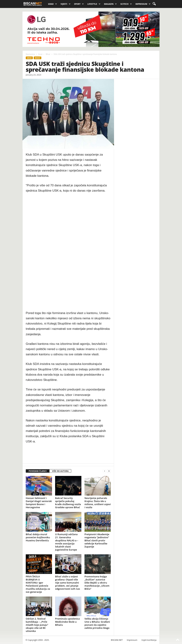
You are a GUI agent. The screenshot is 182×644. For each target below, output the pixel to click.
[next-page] (109, 471)
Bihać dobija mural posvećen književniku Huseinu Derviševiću (38, 537)
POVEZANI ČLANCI (38, 471)
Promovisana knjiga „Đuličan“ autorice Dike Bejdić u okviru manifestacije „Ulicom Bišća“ (97, 583)
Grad (52, 4)
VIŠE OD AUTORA (60, 471)
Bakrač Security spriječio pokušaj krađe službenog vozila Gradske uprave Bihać (68, 503)
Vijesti (66, 4)
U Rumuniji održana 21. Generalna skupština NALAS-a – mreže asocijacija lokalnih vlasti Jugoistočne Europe (67, 542)
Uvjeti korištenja (149, 640)
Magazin (110, 4)
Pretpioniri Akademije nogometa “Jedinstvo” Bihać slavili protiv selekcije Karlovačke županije (97, 540)
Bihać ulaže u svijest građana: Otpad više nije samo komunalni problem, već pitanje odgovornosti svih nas (68, 583)
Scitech (126, 4)
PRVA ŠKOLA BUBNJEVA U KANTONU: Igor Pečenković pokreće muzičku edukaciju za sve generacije (38, 584)
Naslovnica (30, 54)
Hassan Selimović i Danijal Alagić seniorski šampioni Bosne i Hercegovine (39, 503)
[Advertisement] (68, 252)
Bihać (48, 54)
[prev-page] (105, 471)
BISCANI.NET (117, 640)
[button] (154, 4)
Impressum (143, 4)
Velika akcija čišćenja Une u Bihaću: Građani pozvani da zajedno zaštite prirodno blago (97, 623)
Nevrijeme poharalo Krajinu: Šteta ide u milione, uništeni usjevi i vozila (98, 503)
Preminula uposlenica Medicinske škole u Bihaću (67, 622)
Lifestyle (94, 4)
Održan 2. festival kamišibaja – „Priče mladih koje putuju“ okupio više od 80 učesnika (37, 625)
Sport (79, 4)
